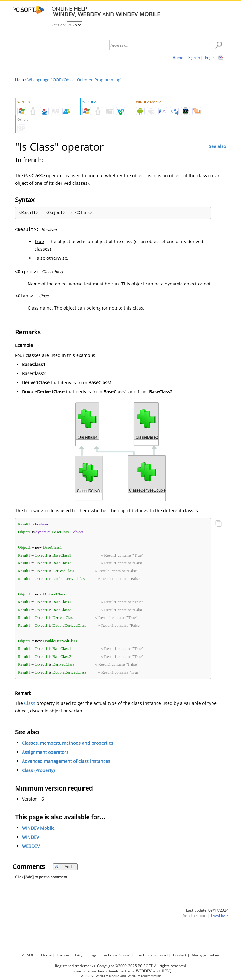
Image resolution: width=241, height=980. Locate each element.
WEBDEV (31, 846)
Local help (220, 916)
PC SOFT (29, 955)
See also (217, 146)
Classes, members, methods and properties (68, 743)
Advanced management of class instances (66, 761)
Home (178, 58)
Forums (63, 955)
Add (63, 867)
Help (19, 80)
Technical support (153, 955)
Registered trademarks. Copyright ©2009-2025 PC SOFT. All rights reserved (120, 966)
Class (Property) (38, 770)
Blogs (92, 955)
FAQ (79, 955)
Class (30, 703)
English (211, 58)
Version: (59, 25)
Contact (180, 955)
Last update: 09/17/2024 (207, 910)
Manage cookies (206, 955)
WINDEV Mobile (38, 828)
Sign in (194, 58)
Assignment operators (45, 752)
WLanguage (38, 80)
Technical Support (118, 955)
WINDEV (30, 837)
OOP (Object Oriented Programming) (87, 80)
